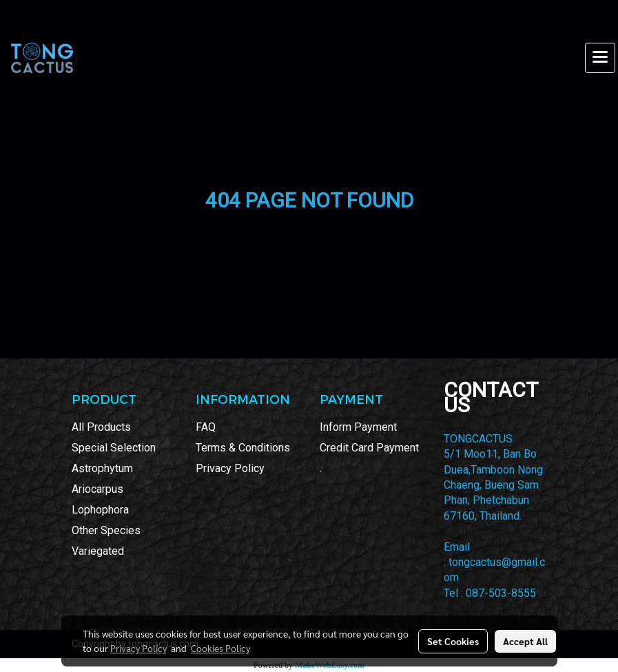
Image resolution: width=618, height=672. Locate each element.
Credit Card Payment (369, 448)
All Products (101, 427)
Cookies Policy (220, 648)
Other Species (106, 530)
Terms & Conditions (243, 448)
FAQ (206, 427)
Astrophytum (102, 468)
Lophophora (100, 510)
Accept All (525, 641)
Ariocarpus (97, 489)
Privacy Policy (230, 468)
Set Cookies (453, 641)
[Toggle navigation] (600, 58)
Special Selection (114, 448)
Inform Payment (358, 427)
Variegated (98, 551)
